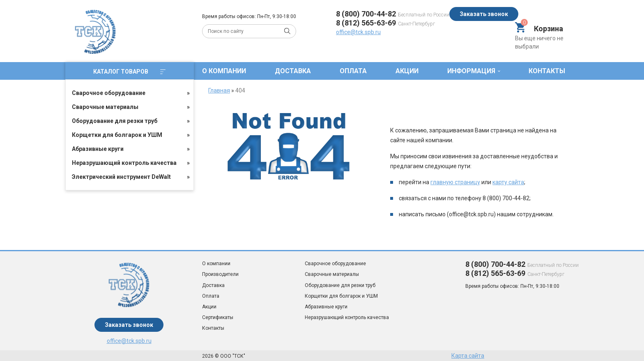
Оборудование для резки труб (115, 121)
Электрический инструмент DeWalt (121, 177)
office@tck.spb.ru (358, 32)
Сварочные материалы (105, 107)
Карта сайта (468, 356)
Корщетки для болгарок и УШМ (117, 135)
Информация (471, 71)
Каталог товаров (129, 72)
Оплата (353, 71)
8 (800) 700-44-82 (366, 14)
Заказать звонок (484, 14)
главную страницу (455, 182)
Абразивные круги (98, 149)
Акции (407, 71)
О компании (224, 71)
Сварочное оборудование (109, 93)
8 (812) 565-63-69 (366, 23)
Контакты (547, 71)
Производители (220, 274)
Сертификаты (218, 317)
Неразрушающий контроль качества (124, 163)
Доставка (293, 71)
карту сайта (508, 182)
